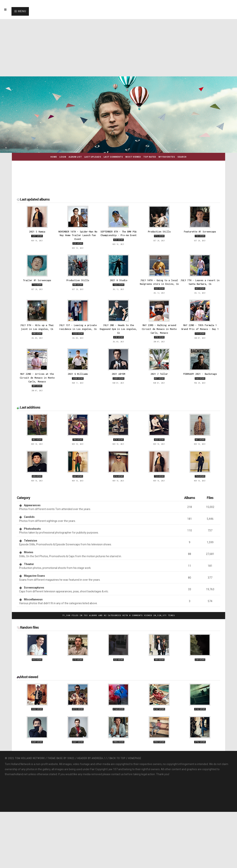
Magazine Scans (34, 576)
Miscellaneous (33, 599)
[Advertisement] (119, 48)
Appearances (32, 505)
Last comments (113, 157)
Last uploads (93, 157)
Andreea (98, 758)
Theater (29, 564)
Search (182, 157)
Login (63, 157)
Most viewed (133, 157)
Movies (29, 552)
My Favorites (167, 157)
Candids (29, 517)
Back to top (117, 758)
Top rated (150, 157)
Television (31, 541)
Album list (75, 157)
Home (54, 157)
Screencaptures (34, 588)
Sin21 (71, 758)
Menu (22, 11)
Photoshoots (32, 529)
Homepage (135, 758)
